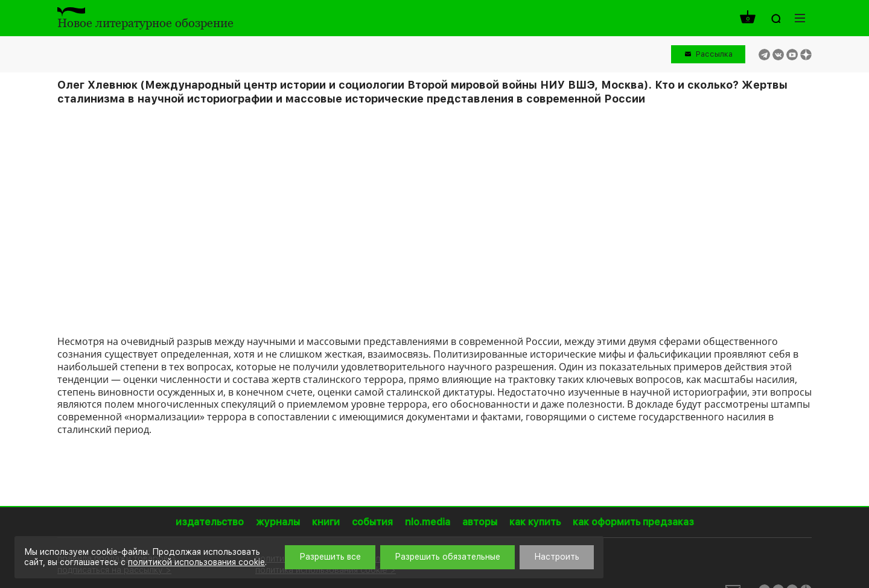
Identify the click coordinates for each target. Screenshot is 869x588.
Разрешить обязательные (447, 557)
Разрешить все (330, 557)
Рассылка (714, 54)
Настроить (557, 557)
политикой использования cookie (196, 562)
